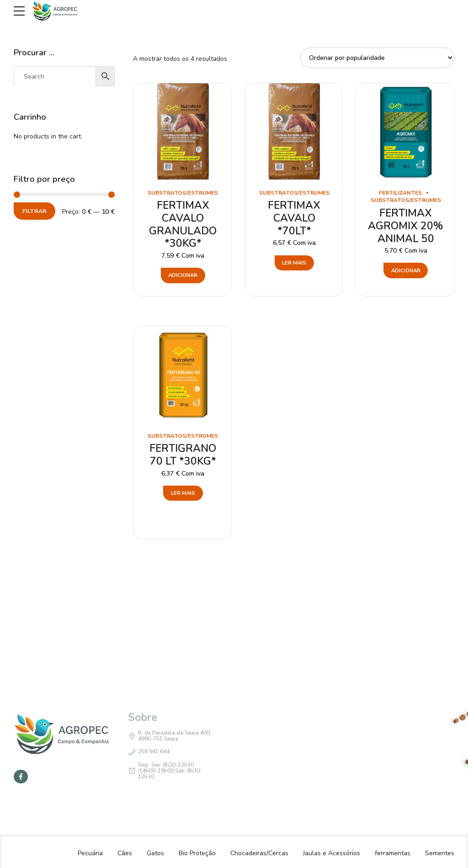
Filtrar (35, 211)
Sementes (440, 853)
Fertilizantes (400, 193)
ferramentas (393, 853)
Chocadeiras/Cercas (259, 853)
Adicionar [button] (183, 275)
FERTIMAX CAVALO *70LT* (294, 218)
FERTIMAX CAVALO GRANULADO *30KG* (183, 224)
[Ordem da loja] (378, 58)
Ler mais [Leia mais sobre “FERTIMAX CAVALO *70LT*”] (294, 263)
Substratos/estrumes (183, 193)
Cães (125, 853)
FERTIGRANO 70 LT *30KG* (183, 455)
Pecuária (90, 853)
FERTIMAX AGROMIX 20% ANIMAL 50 (406, 226)
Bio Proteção (197, 853)
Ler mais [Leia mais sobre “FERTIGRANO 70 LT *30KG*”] (183, 493)
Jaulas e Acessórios (332, 853)
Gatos (155, 853)
